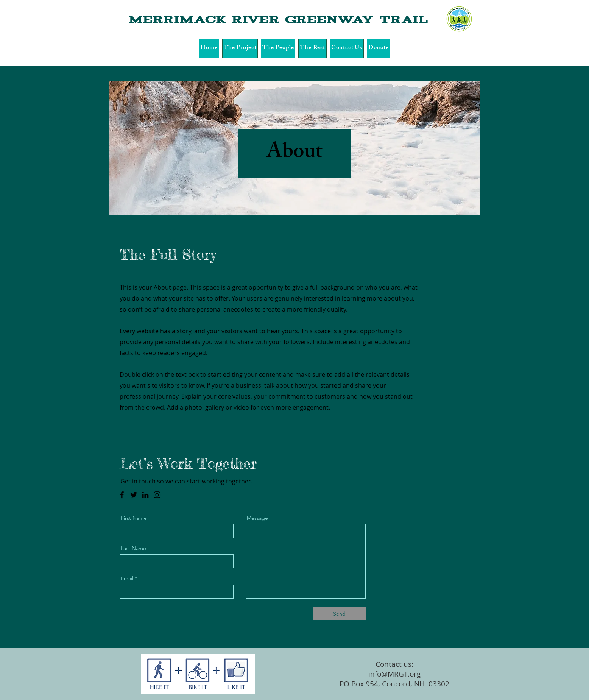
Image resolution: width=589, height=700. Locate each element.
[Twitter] (134, 495)
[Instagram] (157, 495)
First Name (134, 518)
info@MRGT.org (394, 674)
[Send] (339, 614)
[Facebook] (122, 495)
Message (257, 518)
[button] (240, 48)
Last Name (133, 548)
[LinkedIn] (145, 495)
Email (127, 578)
